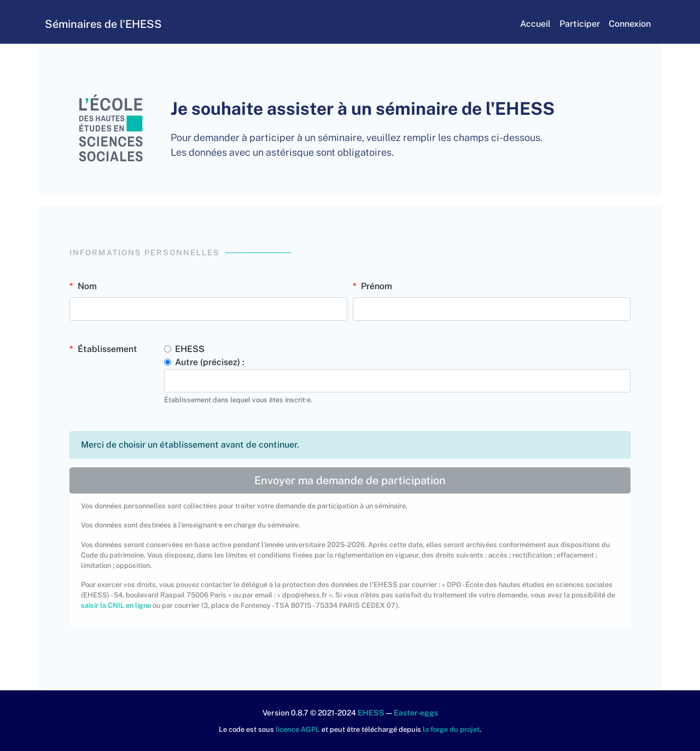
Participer (569, 24)
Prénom (377, 286)
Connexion (619, 24)
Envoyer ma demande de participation (350, 480)
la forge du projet (451, 729)
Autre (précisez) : (210, 362)
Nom (87, 286)
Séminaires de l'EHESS (114, 24)
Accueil (525, 24)
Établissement (107, 349)
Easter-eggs (416, 713)
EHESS (190, 349)
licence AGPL (298, 729)
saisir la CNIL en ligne (116, 605)
